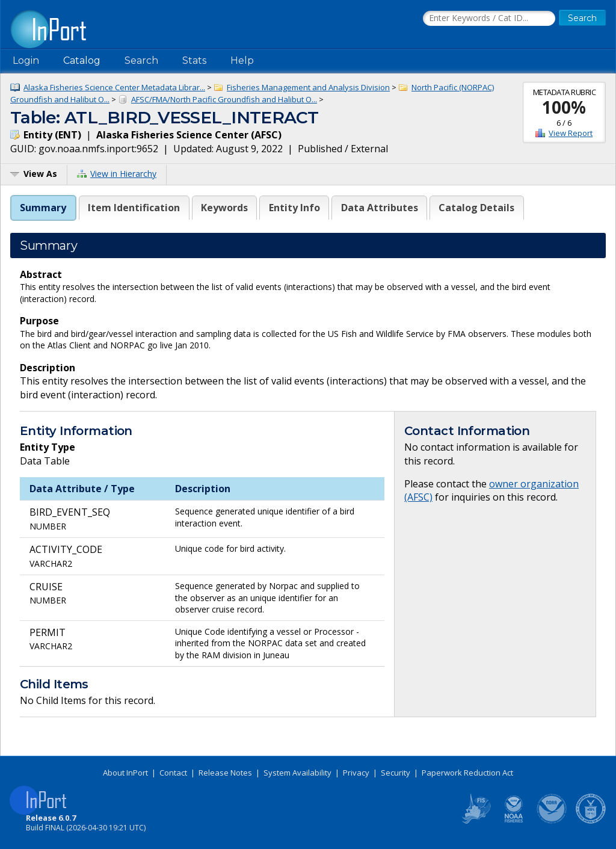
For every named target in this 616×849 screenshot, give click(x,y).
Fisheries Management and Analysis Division (308, 87)
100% (564, 107)
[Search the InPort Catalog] (489, 19)
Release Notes (225, 773)
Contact (173, 773)
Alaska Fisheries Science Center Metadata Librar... (114, 87)
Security (396, 773)
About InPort (125, 773)
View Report (571, 133)
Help (242, 60)
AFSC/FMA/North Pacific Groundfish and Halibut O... (224, 99)
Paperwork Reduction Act (467, 773)
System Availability (297, 773)
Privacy (356, 773)
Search (141, 60)
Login (26, 60)
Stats (194, 60)
